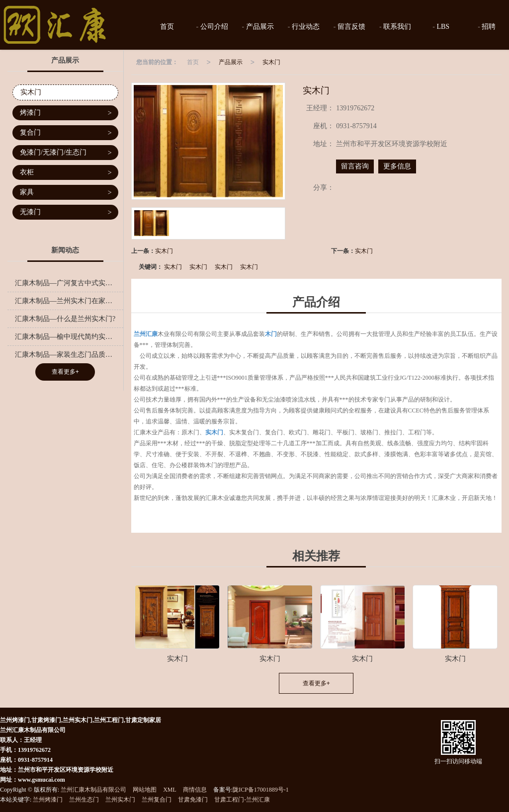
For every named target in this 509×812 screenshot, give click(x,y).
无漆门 (66, 212)
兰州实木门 (120, 800)
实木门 (271, 62)
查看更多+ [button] (316, 683)
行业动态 (305, 27)
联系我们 (397, 27)
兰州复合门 (157, 800)
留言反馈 (351, 27)
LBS (442, 27)
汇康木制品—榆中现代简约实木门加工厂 (69, 337)
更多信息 (397, 166)
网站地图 (145, 790)
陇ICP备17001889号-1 (261, 790)
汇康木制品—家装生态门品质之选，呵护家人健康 (69, 355)
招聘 (488, 27)
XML (170, 790)
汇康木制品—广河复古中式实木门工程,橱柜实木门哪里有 (69, 283)
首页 (167, 27)
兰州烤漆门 (48, 800)
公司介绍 (213, 27)
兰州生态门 (84, 800)
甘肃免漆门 (193, 800)
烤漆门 (66, 113)
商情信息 (195, 790)
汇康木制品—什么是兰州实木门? (65, 319)
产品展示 (259, 27)
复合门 (66, 133)
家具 (66, 193)
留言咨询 (355, 166)
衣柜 (66, 173)
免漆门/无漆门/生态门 (66, 153)
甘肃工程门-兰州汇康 (242, 800)
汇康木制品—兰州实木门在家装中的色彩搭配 (69, 301)
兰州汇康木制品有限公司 (93, 790)
